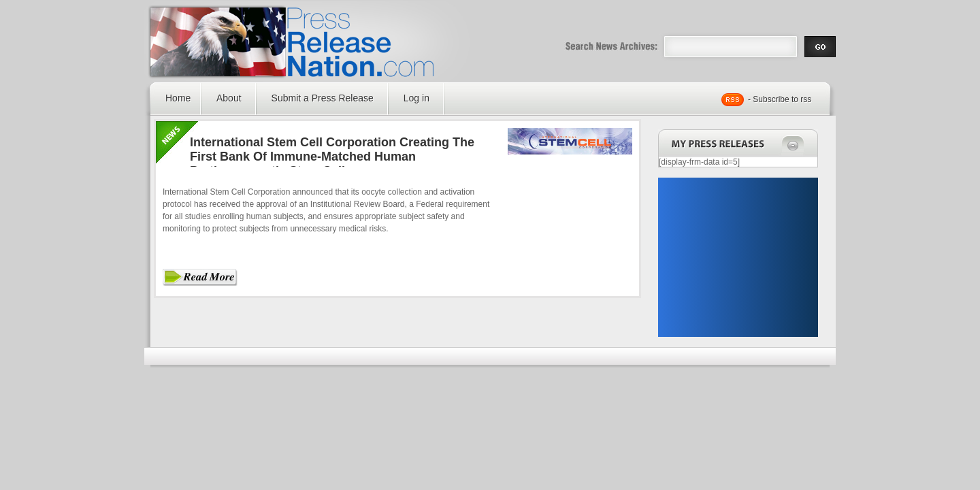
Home (178, 98)
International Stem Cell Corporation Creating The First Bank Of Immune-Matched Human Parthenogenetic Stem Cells (332, 157)
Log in (416, 98)
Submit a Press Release (323, 98)
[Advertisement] (738, 257)
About (229, 98)
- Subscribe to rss (780, 99)
